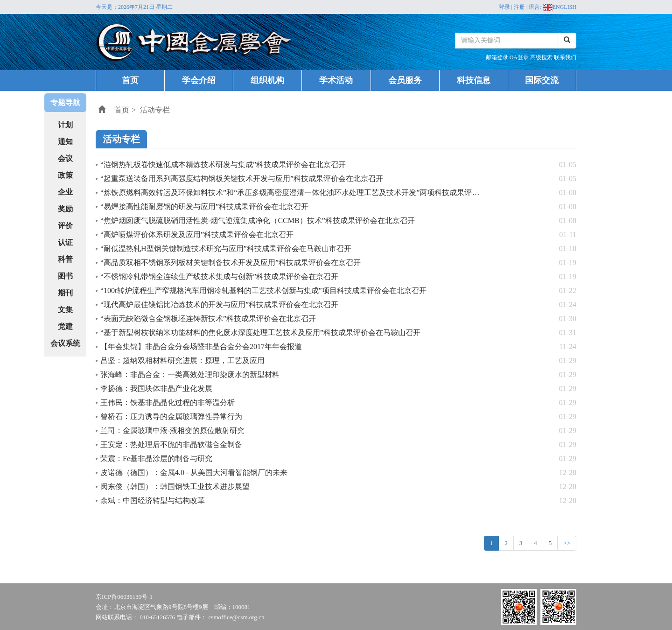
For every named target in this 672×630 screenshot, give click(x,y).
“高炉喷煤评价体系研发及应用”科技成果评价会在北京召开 (197, 234)
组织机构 (267, 80)
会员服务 (405, 80)
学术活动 (336, 80)
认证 (65, 242)
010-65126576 (157, 617)
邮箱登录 (498, 57)
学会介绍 (199, 80)
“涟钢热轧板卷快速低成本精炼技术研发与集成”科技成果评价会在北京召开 (223, 164)
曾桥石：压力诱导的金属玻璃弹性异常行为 (171, 416)
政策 (65, 175)
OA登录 (520, 57)
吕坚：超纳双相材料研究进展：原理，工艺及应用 (182, 360)
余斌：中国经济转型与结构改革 (153, 500)
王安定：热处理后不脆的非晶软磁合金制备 (171, 444)
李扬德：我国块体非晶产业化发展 (156, 388)
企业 (65, 192)
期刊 (65, 293)
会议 (65, 158)
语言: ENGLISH (553, 7)
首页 (130, 80)
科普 (65, 259)
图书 (65, 276)
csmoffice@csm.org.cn (237, 617)
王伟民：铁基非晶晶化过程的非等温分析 (168, 402)
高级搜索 (542, 57)
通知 (65, 142)
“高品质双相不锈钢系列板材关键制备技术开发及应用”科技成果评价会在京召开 (231, 262)
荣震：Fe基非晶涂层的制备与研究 (156, 458)
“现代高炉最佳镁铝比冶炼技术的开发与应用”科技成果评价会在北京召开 (219, 304)
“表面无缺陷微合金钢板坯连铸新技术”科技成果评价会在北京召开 (208, 318)
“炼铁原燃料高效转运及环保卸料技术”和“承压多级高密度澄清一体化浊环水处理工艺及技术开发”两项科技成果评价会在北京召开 (312, 192)
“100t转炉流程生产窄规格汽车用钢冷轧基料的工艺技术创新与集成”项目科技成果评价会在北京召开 (263, 290)
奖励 (65, 209)
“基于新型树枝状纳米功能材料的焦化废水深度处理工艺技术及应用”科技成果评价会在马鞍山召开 (260, 332)
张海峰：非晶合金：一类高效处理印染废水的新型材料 (190, 374)
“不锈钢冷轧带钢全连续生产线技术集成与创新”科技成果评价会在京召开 (219, 276)
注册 (519, 7)
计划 (65, 125)
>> (567, 543)
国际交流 (542, 80)
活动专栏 (155, 110)
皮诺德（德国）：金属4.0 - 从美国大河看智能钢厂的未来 (194, 472)
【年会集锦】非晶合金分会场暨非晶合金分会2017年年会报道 (201, 346)
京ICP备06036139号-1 (124, 597)
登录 (504, 7)
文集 (65, 310)
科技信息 (474, 80)
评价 (65, 226)
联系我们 (565, 57)
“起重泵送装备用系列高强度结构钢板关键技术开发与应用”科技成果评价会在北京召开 (242, 178)
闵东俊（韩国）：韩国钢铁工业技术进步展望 (175, 486)
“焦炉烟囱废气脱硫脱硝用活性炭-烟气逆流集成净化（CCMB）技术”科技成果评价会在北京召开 (258, 220)
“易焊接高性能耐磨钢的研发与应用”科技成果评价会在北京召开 (204, 206)
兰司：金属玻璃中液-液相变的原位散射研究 (172, 430)
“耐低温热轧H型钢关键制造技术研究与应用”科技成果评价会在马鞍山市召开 (226, 248)
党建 (65, 326)
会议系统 (65, 343)
